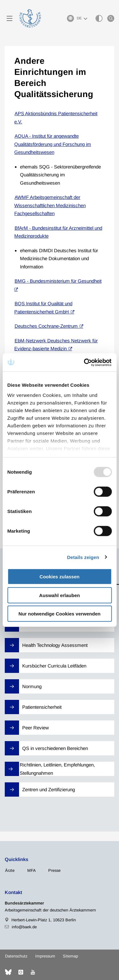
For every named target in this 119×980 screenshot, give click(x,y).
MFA (32, 870)
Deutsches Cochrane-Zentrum (46, 326)
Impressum (45, 956)
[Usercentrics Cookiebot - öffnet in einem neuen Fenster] (85, 362)
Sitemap (70, 956)
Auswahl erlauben (59, 595)
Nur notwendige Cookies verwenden (59, 614)
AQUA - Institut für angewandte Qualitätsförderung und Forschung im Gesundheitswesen (53, 144)
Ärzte (10, 870)
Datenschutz (16, 956)
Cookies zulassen (60, 577)
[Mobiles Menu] (10, 18)
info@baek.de (24, 927)
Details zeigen (83, 557)
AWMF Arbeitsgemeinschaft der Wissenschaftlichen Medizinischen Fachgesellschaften (50, 205)
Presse (54, 870)
